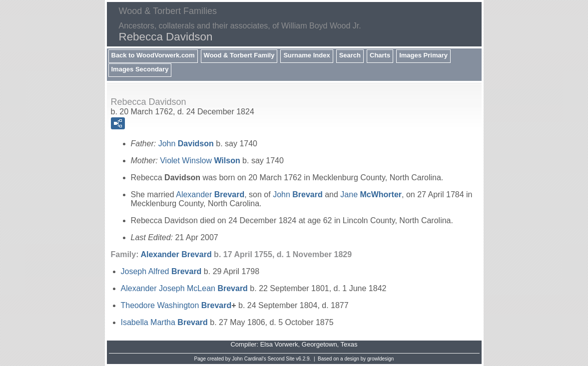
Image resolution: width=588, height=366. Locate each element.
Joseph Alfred (161, 271)
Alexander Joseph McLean (184, 288)
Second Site (281, 359)
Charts (380, 55)
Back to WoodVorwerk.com (153, 55)
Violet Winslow (200, 161)
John (186, 144)
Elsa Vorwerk (279, 344)
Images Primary (423, 55)
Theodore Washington (176, 305)
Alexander (210, 194)
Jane (371, 194)
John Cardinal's (249, 359)
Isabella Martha (164, 322)
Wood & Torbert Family (239, 55)
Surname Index (306, 55)
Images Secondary (140, 69)
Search (350, 55)
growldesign (380, 359)
